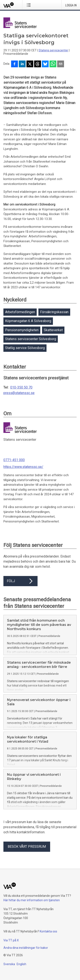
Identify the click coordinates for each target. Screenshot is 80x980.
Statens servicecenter (53, 50)
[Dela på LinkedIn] (22, 64)
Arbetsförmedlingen (20, 312)
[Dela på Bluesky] (45, 64)
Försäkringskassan (54, 312)
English (21, 964)
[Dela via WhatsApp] (53, 64)
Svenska (9, 964)
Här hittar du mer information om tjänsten (32, 900)
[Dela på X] (30, 64)
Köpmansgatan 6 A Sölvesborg (28, 321)
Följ (20, 581)
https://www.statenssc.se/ (23, 467)
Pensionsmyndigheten (22, 330)
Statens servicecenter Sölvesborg (31, 339)
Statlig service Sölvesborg (25, 348)
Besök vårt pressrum (27, 847)
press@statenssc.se (19, 393)
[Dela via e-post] (61, 64)
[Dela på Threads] (38, 64)
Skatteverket (53, 330)
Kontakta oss (48, 931)
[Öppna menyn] (30, 5)
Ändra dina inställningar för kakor (26, 948)
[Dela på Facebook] (15, 64)
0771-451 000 (14, 460)
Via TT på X (11, 940)
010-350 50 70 (21, 387)
